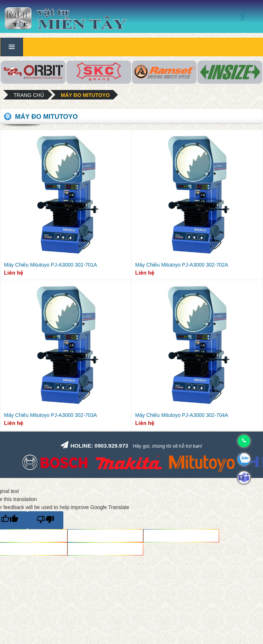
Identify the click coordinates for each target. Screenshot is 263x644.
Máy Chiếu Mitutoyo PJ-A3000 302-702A (182, 265)
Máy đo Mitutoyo (85, 95)
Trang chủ (29, 95)
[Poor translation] (45, 520)
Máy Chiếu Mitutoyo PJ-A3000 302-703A (51, 415)
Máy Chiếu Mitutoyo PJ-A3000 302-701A (51, 265)
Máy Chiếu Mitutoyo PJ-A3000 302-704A (182, 415)
